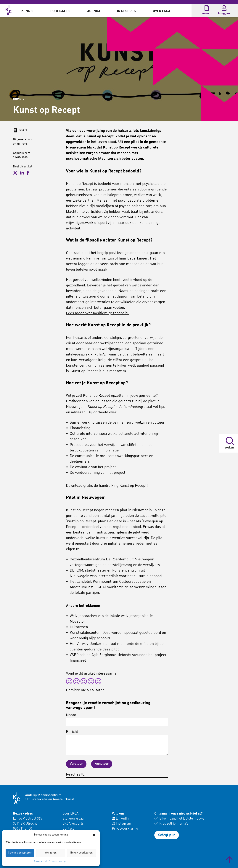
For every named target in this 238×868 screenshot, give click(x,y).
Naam (117, 720)
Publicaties (60, 11)
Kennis (27, 11)
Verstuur (76, 764)
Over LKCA (161, 11)
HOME (19, 99)
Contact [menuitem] (68, 829)
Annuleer (102, 764)
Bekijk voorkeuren (81, 853)
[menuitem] (27, 10)
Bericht (117, 743)
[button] (94, 835)
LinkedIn (120, 819)
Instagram (122, 824)
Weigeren (51, 853)
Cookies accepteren (20, 853)
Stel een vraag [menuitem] (73, 819)
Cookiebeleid (40, 861)
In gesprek (126, 11)
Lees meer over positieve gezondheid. (97, 313)
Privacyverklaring (57, 861)
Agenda (94, 11)
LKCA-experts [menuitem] (73, 824)
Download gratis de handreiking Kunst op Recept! (107, 486)
